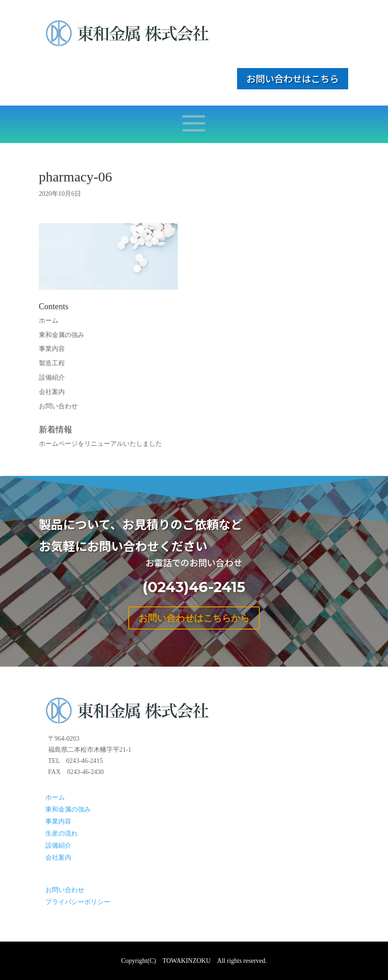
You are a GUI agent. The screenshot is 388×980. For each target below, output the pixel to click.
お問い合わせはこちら (293, 78)
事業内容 (52, 349)
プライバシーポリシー (78, 902)
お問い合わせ (58, 406)
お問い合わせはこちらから (194, 618)
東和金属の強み (62, 335)
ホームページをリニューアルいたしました (100, 444)
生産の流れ (62, 833)
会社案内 (52, 392)
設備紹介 (52, 378)
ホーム (49, 321)
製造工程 (52, 363)
